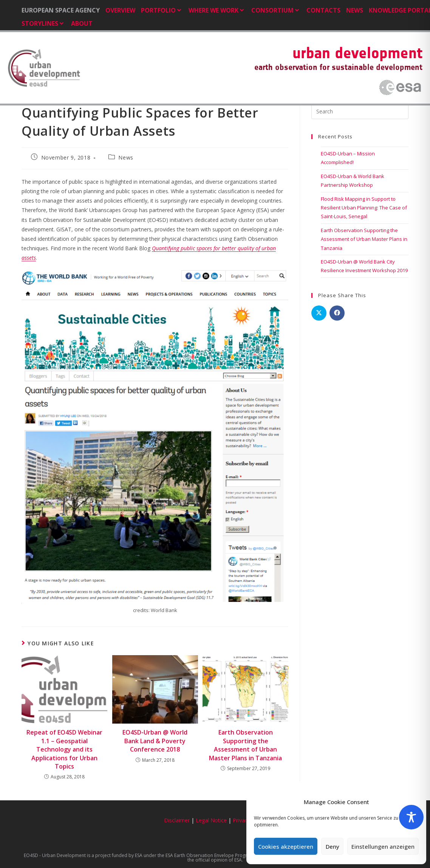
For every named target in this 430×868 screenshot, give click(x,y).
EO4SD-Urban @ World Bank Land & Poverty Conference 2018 (155, 741)
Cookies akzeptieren (286, 846)
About (82, 23)
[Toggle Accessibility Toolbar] (411, 817)
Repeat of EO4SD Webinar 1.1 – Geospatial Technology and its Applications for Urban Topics (64, 749)
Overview (120, 10)
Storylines (43, 23)
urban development (357, 53)
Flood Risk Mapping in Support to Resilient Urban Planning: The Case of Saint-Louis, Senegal (364, 208)
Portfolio (162, 10)
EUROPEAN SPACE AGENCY (61, 10)
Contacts (323, 10)
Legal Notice (211, 820)
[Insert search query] (360, 112)
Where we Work (217, 10)
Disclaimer (177, 820)
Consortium (276, 10)
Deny (333, 846)
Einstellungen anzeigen (383, 846)
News (355, 10)
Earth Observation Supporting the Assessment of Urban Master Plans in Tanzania (245, 745)
